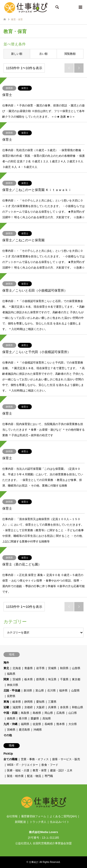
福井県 (64, 691)
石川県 (52, 691)
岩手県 (40, 668)
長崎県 (49, 724)
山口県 (73, 713)
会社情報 (12, 816)
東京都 (76, 679)
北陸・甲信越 (12, 691)
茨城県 (17, 679)
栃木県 (29, 679)
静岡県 (29, 702)
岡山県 (49, 713)
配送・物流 (34, 776)
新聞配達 (20, 822)
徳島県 (11, 718)
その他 (8, 735)
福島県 (11, 674)
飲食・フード (50, 765)
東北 (6, 668)
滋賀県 (17, 707)
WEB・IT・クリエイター (23, 765)
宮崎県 (11, 730)
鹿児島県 (24, 730)
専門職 (49, 776)
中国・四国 (10, 713)
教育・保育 (40, 770)
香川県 (23, 718)
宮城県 (52, 668)
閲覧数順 (70, 54)
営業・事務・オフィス (35, 759)
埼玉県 (52, 679)
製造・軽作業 (15, 776)
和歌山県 (77, 707)
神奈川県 (13, 685)
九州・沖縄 (10, 724)
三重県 (52, 702)
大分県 (73, 724)
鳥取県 (25, 713)
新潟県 (28, 691)
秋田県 (64, 668)
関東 (6, 679)
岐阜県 (17, 702)
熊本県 (61, 724)
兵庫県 (52, 707)
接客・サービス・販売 (66, 759)
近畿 (6, 707)
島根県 (37, 713)
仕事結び (34, 862)
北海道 (17, 668)
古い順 (43, 54)
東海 (6, 702)
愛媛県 (35, 718)
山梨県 (75, 691)
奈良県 (64, 707)
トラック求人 (38, 822)
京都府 (29, 707)
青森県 (29, 668)
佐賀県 (37, 724)
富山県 (40, 691)
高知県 (47, 718)
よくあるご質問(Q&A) (63, 816)
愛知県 (40, 702)
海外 (6, 663)
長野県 (11, 696)
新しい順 (17, 54)
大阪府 (40, 707)
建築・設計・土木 (61, 770)
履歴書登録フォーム (34, 816)
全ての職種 (10, 759)
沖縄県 (38, 730)
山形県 (76, 668)
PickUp (8, 754)
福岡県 (25, 724)
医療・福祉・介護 (18, 770)
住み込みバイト (60, 822)
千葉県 (64, 679)
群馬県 (40, 679)
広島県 (61, 713)
